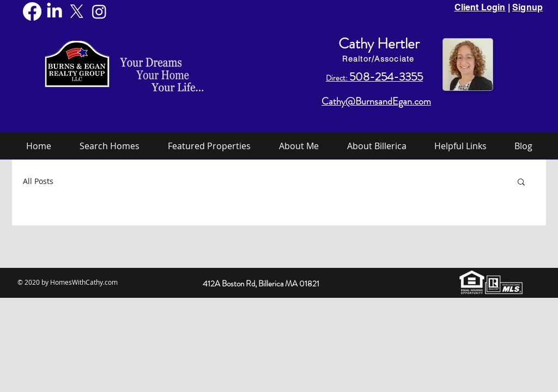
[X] (77, 11)
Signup (527, 7)
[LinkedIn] (54, 11)
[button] (521, 183)
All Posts (38, 181)
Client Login (480, 7)
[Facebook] (32, 11)
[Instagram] (99, 11)
